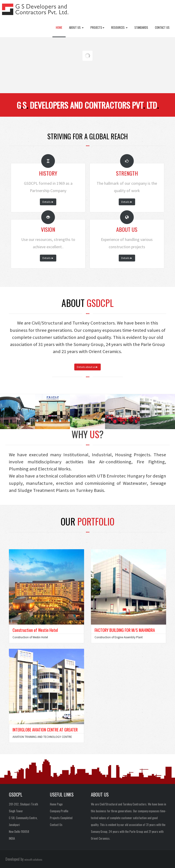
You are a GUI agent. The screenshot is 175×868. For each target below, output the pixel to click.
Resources (119, 27)
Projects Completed (61, 818)
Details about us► (87, 367)
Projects (97, 27)
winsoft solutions (33, 859)
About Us (76, 27)
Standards (141, 27)
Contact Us (162, 27)
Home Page (56, 804)
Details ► (48, 202)
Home (59, 27)
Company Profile (59, 811)
